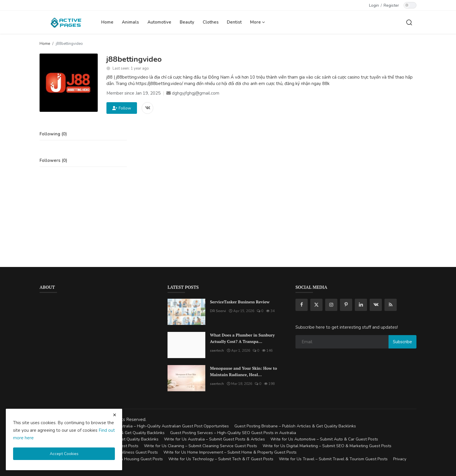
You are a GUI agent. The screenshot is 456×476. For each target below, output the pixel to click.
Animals (130, 22)
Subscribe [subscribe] (402, 342)
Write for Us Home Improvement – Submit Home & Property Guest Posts (230, 452)
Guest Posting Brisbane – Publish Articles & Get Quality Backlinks (295, 426)
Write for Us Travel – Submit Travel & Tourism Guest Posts (333, 459)
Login (374, 5)
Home (107, 22)
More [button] (258, 22)
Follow (122, 108)
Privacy (400, 459)
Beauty (187, 22)
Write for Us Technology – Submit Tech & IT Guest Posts (221, 459)
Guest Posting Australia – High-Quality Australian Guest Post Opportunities (159, 426)
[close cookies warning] (115, 415)
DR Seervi (218, 311)
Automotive (159, 22)
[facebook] (302, 305)
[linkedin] (361, 305)
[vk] (376, 305)
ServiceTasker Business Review (240, 302)
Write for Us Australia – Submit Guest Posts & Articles (214, 439)
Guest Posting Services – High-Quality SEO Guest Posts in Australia (233, 433)
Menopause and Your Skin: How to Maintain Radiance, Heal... (244, 371)
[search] (409, 22)
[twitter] (316, 305)
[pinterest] (346, 305)
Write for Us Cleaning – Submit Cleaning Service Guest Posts (201, 446)
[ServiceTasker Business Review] (186, 312)
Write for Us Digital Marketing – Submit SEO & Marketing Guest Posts (327, 446)
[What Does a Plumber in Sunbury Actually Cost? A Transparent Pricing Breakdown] (186, 345)
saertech (217, 351)
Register (391, 5)
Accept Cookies (64, 454)
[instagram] (331, 305)
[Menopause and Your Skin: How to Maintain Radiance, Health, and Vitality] (186, 378)
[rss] (391, 305)
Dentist (234, 22)
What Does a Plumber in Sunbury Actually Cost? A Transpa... (242, 338)
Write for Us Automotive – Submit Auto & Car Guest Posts (324, 439)
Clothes (211, 22)
